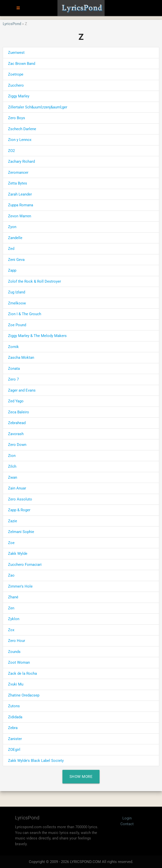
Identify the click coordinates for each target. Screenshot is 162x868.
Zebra (13, 728)
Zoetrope (16, 74)
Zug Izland (17, 292)
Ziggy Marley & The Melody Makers (37, 336)
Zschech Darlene (22, 129)
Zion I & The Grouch (25, 314)
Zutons (14, 706)
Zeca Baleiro (19, 412)
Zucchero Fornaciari (25, 565)
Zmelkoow (17, 303)
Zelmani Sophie (21, 532)
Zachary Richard (21, 161)
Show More (81, 777)
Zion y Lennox (20, 140)
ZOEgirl (14, 750)
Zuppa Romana (21, 205)
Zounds (14, 652)
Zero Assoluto (20, 499)
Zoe (11, 543)
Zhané (13, 597)
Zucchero (16, 85)
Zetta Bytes (18, 183)
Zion (12, 456)
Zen (11, 608)
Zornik (13, 347)
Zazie (13, 521)
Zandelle (15, 238)
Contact (127, 824)
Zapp (12, 270)
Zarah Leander (20, 194)
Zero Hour (17, 641)
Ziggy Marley (19, 96)
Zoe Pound (17, 325)
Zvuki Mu (16, 684)
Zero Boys (17, 118)
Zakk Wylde (18, 554)
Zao (11, 575)
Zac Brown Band (22, 64)
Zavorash (16, 434)
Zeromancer (18, 172)
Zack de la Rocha (22, 673)
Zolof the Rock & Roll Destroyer (34, 281)
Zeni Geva (16, 260)
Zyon (12, 227)
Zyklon (14, 619)
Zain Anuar (17, 488)
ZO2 (11, 151)
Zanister (15, 739)
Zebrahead (17, 423)
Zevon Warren (20, 216)
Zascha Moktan (21, 358)
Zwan (13, 477)
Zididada (15, 717)
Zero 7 (13, 379)
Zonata (14, 369)
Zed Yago (16, 401)
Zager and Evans (22, 390)
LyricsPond (12, 24)
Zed (11, 249)
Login (127, 818)
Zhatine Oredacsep (24, 695)
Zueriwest (16, 53)
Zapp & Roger (19, 510)
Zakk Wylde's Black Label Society (36, 761)
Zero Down (17, 445)
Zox (11, 630)
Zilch (12, 466)
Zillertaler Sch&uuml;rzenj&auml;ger (38, 107)
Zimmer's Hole (20, 586)
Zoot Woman (19, 662)
